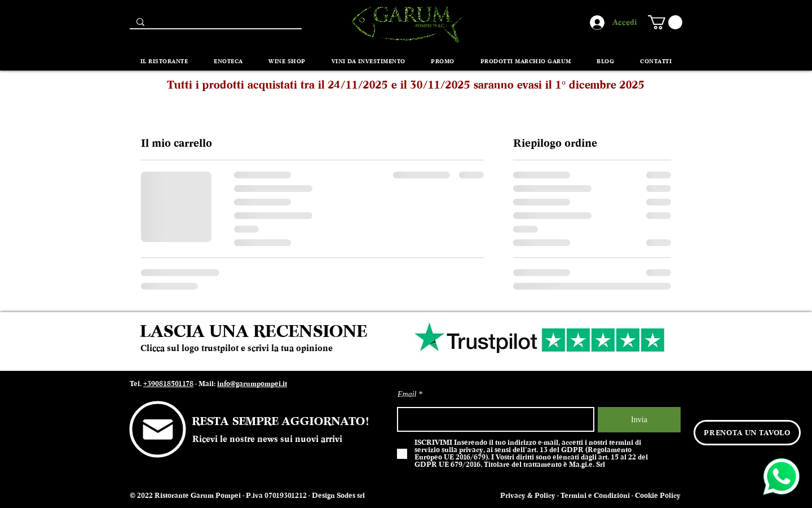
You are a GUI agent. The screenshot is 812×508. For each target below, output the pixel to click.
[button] (665, 22)
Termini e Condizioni (595, 496)
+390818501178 (168, 384)
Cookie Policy (658, 496)
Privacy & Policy (528, 496)
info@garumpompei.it (252, 384)
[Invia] (639, 420)
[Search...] (215, 25)
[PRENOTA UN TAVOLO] (747, 433)
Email (407, 395)
